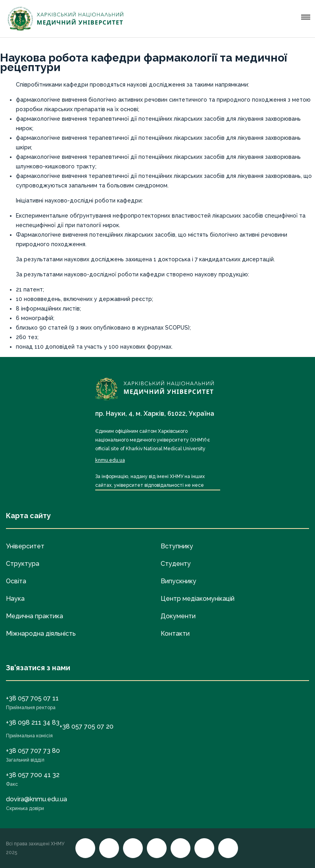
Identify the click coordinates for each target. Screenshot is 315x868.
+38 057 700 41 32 (33, 775)
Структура (23, 564)
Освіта (16, 581)
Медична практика (35, 616)
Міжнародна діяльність (41, 634)
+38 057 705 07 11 (32, 698)
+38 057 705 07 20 (86, 726)
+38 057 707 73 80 (33, 751)
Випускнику (179, 581)
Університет (25, 546)
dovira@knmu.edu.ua (36, 799)
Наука (15, 599)
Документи (178, 616)
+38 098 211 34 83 (33, 722)
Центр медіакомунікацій (198, 599)
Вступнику (177, 546)
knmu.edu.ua (110, 460)
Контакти (175, 634)
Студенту (176, 564)
